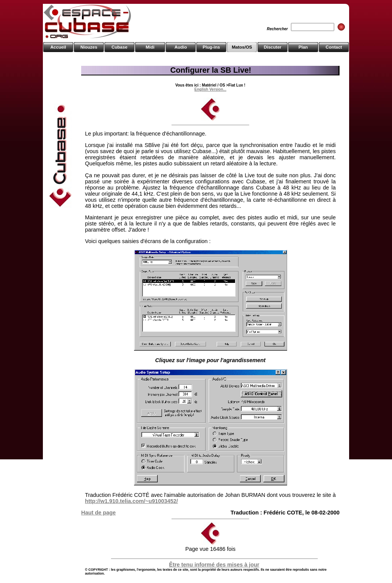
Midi (150, 47)
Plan (303, 47)
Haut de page (98, 513)
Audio (181, 47)
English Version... (210, 89)
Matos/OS (242, 47)
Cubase (119, 47)
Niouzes (89, 47)
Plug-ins (211, 47)
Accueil (58, 47)
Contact (334, 47)
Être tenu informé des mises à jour (214, 565)
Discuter (273, 47)
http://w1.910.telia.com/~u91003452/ (131, 501)
